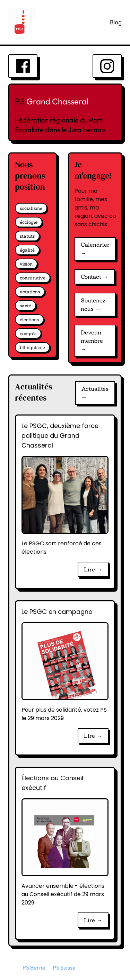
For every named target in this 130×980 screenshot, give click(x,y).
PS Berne (34, 967)
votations (30, 292)
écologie (29, 222)
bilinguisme (32, 347)
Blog (116, 22)
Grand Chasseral (57, 101)
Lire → (93, 569)
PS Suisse (64, 967)
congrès (28, 334)
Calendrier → (95, 249)
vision (26, 264)
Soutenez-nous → (94, 305)
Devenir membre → (92, 341)
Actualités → (95, 393)
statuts (27, 236)
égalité (27, 250)
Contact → (95, 277)
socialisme (31, 208)
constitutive (33, 278)
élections (29, 320)
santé (25, 306)
